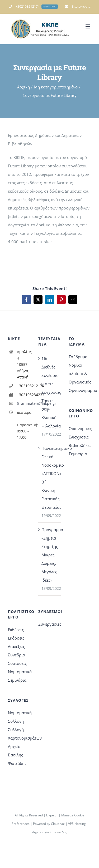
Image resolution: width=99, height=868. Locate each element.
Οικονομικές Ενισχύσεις (80, 433)
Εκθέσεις (16, 630)
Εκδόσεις (16, 638)
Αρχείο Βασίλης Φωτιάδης (17, 755)
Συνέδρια (16, 655)
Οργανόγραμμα (80, 390)
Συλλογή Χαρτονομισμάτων (19, 734)
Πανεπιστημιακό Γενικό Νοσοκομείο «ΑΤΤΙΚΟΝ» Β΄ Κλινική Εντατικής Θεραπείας (50, 478)
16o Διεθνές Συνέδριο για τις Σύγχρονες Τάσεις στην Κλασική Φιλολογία (50, 392)
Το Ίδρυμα (78, 357)
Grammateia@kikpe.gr (24, 403)
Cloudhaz (58, 824)
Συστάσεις (17, 663)
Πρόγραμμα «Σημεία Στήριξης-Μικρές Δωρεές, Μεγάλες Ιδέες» (50, 555)
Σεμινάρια (78, 454)
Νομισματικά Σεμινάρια (19, 676)
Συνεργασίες (49, 624)
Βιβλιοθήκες (80, 445)
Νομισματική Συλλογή (19, 717)
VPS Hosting (77, 824)
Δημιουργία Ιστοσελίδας (50, 832)
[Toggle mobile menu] (88, 26)
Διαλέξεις (16, 646)
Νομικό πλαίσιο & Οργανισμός (80, 373)
